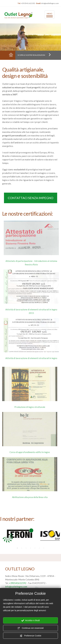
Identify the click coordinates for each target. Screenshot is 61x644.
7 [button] (44, 548)
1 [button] (17, 548)
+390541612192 (18, 583)
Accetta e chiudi (31, 621)
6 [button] (39, 548)
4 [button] (30, 548)
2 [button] (22, 548)
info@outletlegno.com (50, 3)
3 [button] (26, 548)
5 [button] (35, 548)
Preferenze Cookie (30, 636)
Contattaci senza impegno (30, 198)
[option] (18, 536)
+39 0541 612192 (28, 3)
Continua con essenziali (30, 628)
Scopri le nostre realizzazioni (34, 55)
